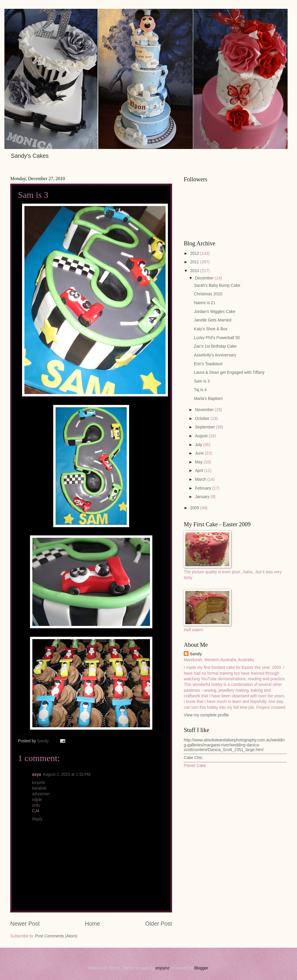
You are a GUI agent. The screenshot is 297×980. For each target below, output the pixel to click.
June (200, 453)
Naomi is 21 (205, 303)
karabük (39, 788)
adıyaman (41, 794)
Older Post (159, 924)
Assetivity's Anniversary (215, 355)
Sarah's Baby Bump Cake (217, 285)
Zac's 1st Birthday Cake (215, 346)
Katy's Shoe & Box (211, 329)
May (199, 462)
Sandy (196, 654)
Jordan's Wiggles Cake (215, 312)
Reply (37, 819)
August (202, 436)
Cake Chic (193, 758)
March (201, 479)
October (203, 419)
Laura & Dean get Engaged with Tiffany (229, 372)
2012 (195, 253)
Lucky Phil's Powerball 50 (217, 338)
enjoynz (163, 968)
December (205, 278)
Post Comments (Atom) (56, 936)
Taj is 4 (200, 390)
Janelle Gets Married (212, 320)
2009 (195, 508)
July (199, 445)
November (205, 410)
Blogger (201, 968)
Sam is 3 (202, 381)
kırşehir (39, 783)
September (205, 427)
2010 (195, 271)
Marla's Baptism (208, 399)
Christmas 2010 (208, 294)
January (203, 497)
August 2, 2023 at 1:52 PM (67, 774)
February (204, 488)
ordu (36, 805)
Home (93, 924)
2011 (195, 262)
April (200, 471)
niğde (37, 800)
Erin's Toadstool (208, 364)
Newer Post (25, 924)
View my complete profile (206, 715)
